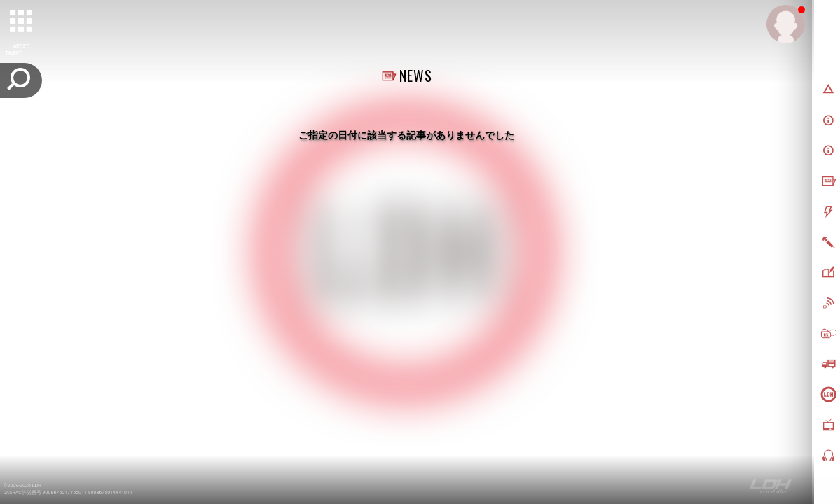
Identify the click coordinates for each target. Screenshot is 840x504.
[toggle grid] (22, 22)
